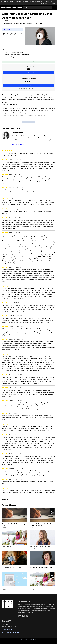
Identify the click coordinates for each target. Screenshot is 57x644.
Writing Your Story (7, 546)
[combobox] (37, 8)
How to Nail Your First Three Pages (12, 567)
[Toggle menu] (54, 8)
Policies (29, 642)
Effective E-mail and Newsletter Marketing (14, 588)
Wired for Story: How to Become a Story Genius (13, 525)
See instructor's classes (19, 145)
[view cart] (53, 1)
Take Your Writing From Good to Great (41, 567)
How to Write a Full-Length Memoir (40, 546)
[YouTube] (20, 616)
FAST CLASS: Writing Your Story (39, 588)
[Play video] (40, 36)
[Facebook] (23, 616)
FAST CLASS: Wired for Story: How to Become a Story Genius (41, 525)
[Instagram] (27, 616)
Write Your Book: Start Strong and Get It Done (10, 34)
